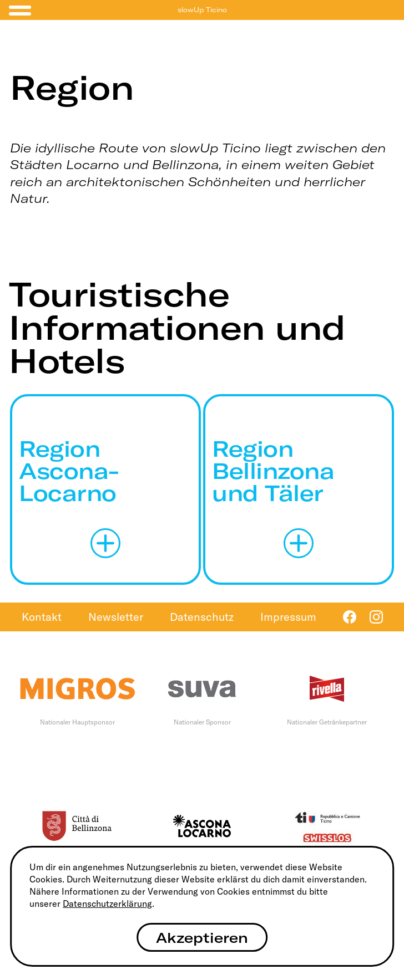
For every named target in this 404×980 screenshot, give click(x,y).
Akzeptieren (202, 938)
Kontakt (42, 617)
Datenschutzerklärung (107, 904)
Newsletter (116, 617)
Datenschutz (202, 617)
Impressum (288, 617)
